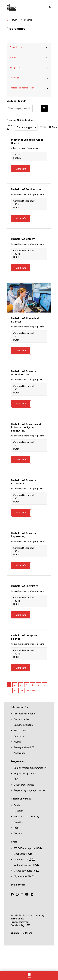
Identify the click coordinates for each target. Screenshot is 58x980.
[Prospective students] (23, 714)
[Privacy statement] (20, 922)
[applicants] (18, 753)
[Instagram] (17, 895)
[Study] (15, 805)
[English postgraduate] (23, 773)
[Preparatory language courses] (28, 790)
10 (21, 690)
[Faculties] (17, 822)
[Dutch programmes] (23, 785)
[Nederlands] (28, 933)
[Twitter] (22, 895)
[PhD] (15, 779)
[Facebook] (12, 895)
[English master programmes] (29, 768)
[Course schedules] (25, 871)
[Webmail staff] (23, 859)
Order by (10, 127)
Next (31, 690)
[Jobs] (15, 828)
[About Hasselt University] (25, 816)
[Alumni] (16, 742)
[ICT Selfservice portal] (26, 848)
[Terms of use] (18, 919)
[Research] (17, 811)
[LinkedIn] (32, 895)
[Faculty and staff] (23, 747)
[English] (15, 933)
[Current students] (21, 719)
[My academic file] (23, 876)
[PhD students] (19, 730)
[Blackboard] (21, 854)
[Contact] (16, 833)
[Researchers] (19, 736)
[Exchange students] (22, 725)
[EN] (8, 20)
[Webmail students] (25, 865)
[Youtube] (27, 895)
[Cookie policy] (18, 925)
